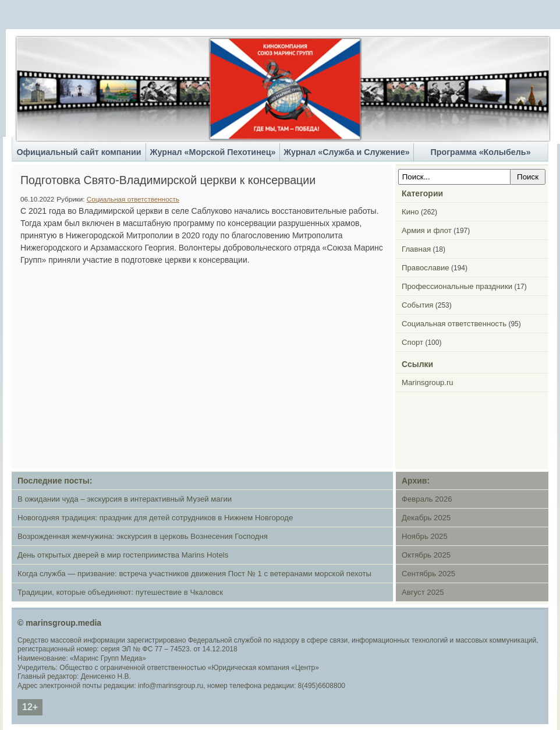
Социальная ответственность (133, 199)
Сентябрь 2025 (428, 574)
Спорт (412, 342)
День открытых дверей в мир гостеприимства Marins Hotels (123, 555)
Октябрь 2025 (426, 555)
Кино (410, 212)
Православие (426, 268)
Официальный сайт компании (79, 152)
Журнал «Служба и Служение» (347, 152)
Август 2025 (423, 592)
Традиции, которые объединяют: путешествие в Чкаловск (120, 592)
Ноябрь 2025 (425, 536)
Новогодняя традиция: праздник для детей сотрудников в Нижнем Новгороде (155, 518)
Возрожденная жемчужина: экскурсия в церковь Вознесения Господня (143, 536)
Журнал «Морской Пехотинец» (213, 152)
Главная (416, 249)
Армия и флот (427, 230)
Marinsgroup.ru (428, 382)
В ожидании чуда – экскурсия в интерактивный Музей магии (125, 499)
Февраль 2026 (427, 499)
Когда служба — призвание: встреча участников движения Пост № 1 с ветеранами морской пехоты (194, 574)
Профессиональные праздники (457, 286)
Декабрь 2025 (426, 518)
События (417, 305)
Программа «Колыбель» (480, 152)
